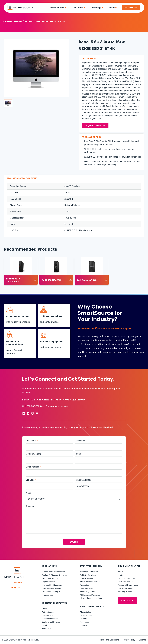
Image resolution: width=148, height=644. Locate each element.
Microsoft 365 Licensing (52, 585)
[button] (8, 103)
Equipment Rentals (12, 22)
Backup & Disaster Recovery (54, 575)
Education (46, 629)
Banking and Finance (51, 622)
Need (29, 493)
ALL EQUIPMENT (126, 592)
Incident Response (50, 619)
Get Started (131, 8)
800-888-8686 (34, 406)
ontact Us (127, 601)
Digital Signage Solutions (91, 598)
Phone (78, 454)
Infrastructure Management (54, 572)
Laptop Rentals (49, 582)
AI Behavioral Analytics (90, 595)
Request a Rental (95, 126)
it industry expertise (54, 603)
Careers (83, 619)
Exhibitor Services (88, 575)
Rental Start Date (83, 480)
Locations (84, 625)
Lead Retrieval (86, 588)
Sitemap (142, 640)
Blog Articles (85, 612)
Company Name (34, 454)
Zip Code (31, 480)
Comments (31, 506)
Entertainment (48, 612)
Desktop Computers (127, 578)
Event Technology (91, 566)
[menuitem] (59, 8)
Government (47, 615)
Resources (85, 622)
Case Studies (86, 615)
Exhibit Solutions (87, 578)
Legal (44, 625)
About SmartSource (92, 606)
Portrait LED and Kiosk (128, 585)
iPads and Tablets (126, 588)
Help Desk (108, 427)
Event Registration (88, 592)
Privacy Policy (129, 640)
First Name (32, 441)
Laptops (122, 575)
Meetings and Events (89, 572)
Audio (121, 572)
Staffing (45, 609)
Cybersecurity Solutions (52, 588)
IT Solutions (49, 566)
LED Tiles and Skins (127, 582)
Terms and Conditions (110, 640)
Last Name (81, 441)
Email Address (33, 467)
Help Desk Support (50, 578)
